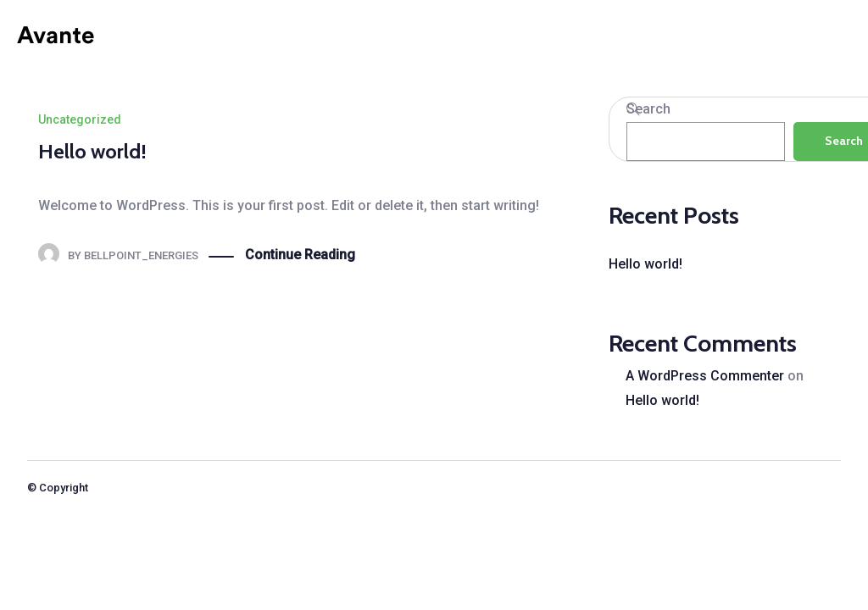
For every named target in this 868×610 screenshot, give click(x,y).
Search (648, 109)
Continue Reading (300, 255)
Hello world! (92, 151)
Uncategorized (80, 119)
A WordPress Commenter (705, 376)
